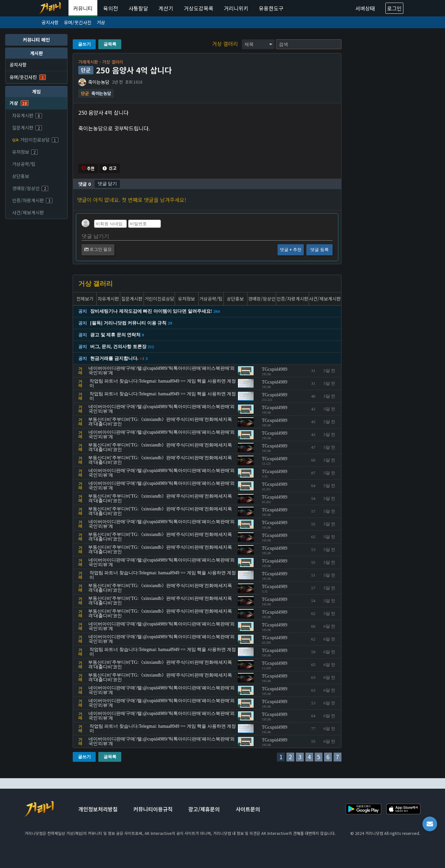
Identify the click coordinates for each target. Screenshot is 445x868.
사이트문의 (248, 809)
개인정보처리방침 (98, 809)
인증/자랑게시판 (32, 200)
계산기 (166, 8)
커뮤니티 (83, 8)
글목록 (110, 44)
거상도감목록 (199, 8)
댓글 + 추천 (291, 250)
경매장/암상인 (30, 188)
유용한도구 (271, 8)
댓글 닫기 (107, 184)
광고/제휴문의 (204, 809)
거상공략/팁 (24, 164)
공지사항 (50, 22)
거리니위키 (236, 8)
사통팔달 (138, 8)
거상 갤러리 (226, 44)
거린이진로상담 (35, 140)
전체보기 (85, 299)
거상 (101, 22)
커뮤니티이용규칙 (153, 809)
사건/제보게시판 (28, 212)
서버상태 (365, 8)
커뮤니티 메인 (36, 40)
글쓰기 (84, 44)
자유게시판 (27, 115)
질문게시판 (27, 128)
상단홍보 (21, 176)
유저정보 (25, 152)
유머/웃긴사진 (78, 22)
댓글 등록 (319, 250)
